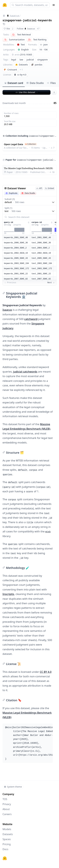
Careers (7, 814)
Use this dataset (27, 92)
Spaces (7, 839)
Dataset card (14, 83)
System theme (13, 787)
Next (51, 283)
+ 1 (21, 70)
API (39, 188)
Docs (5, 849)
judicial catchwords (25, 372)
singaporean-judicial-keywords (27, 21)
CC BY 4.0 (46, 672)
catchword (31, 319)
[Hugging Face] (5, 858)
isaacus (14, 16)
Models (7, 829)
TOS (5, 799)
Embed (49, 188)
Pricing (7, 844)
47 (38, 29)
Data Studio (35, 83)
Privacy (7, 804)
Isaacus (7, 310)
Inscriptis (8, 594)
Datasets (8, 834)
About (6, 809)
